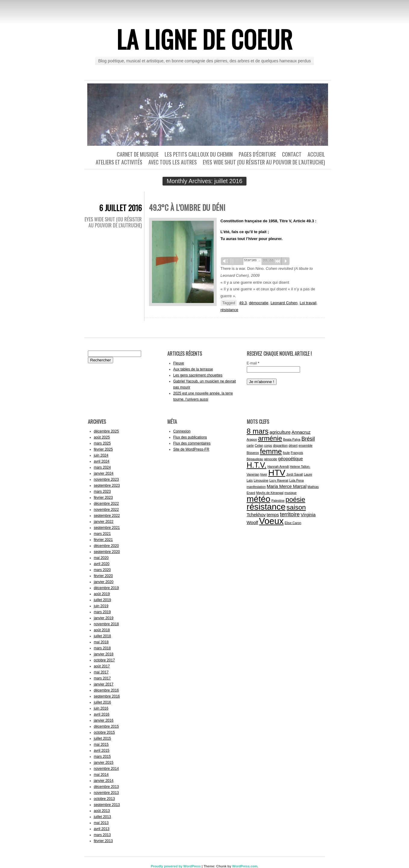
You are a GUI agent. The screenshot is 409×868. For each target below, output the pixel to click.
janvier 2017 (104, 684)
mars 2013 (102, 835)
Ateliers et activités (119, 162)
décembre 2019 (106, 588)
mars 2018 (102, 648)
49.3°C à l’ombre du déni (187, 207)
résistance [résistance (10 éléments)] (266, 507)
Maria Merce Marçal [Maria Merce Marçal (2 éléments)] (287, 486)
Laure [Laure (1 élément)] (308, 474)
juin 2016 (101, 708)
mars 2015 (102, 757)
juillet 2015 (102, 738)
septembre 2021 (107, 528)
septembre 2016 (107, 696)
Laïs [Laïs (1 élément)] (250, 480)
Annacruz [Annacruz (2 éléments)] (301, 432)
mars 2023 (102, 492)
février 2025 (103, 449)
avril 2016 (102, 714)
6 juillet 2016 (121, 208)
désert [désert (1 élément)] (293, 445)
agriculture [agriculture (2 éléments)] (280, 432)
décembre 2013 (106, 787)
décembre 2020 (106, 546)
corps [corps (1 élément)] (268, 445)
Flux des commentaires (192, 443)
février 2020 (103, 576)
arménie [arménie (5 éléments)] (270, 438)
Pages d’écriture (257, 154)
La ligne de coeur (204, 39)
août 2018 (102, 630)
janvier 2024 (104, 473)
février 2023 (103, 498)
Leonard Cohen (284, 303)
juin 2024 (101, 455)
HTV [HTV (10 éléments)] (277, 473)
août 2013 (102, 811)
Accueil (316, 154)
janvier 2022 (104, 522)
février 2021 (103, 540)
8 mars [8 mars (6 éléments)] (258, 431)
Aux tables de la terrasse (193, 369)
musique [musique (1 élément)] (290, 493)
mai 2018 (101, 642)
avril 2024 (102, 461)
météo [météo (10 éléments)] (259, 499)
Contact (292, 154)
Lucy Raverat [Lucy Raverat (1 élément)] (279, 480)
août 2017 (102, 666)
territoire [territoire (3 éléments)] (290, 514)
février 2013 (103, 841)
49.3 (243, 303)
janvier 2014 (104, 781)
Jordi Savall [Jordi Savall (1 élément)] (294, 474)
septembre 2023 (107, 486)
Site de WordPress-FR (191, 449)
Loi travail (308, 303)
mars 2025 (102, 443)
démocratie (259, 303)
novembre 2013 (106, 793)
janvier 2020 (104, 582)
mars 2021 (102, 534)
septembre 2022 (107, 516)
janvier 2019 (104, 618)
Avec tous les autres (173, 162)
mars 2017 (102, 678)
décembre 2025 (106, 431)
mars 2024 (102, 467)
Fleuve (179, 363)
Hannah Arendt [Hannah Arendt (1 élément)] (278, 467)
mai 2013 (101, 823)
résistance (229, 310)
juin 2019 (101, 606)
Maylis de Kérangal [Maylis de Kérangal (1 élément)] (270, 493)
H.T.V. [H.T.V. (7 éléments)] (257, 465)
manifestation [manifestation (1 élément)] (256, 487)
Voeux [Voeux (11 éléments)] (271, 521)
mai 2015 (101, 745)
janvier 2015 (104, 763)
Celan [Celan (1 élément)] (259, 445)
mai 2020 (101, 558)
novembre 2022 (106, 510)
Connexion (182, 431)
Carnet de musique (138, 154)
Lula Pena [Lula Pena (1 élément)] (296, 480)
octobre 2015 (104, 732)
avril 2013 (102, 829)
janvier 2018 (104, 654)
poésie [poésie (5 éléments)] (295, 500)
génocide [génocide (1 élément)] (270, 459)
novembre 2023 (106, 479)
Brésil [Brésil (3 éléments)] (308, 439)
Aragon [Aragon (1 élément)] (252, 439)
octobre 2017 (104, 660)
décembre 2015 (106, 726)
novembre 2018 (106, 624)
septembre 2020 (107, 552)
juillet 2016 (102, 702)
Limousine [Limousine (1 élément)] (261, 480)
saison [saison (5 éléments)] (296, 507)
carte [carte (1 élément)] (250, 445)
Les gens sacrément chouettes (198, 375)
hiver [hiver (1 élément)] (264, 474)
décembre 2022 (106, 504)
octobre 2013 (104, 799)
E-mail (253, 363)
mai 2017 (101, 672)
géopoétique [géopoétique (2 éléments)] (290, 459)
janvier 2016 (104, 720)
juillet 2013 (102, 817)
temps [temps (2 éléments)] (273, 515)
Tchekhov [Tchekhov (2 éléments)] (256, 515)
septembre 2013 (107, 805)
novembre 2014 (106, 769)
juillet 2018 (102, 636)
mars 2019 (102, 612)
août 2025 (102, 437)
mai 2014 (101, 775)
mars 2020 (102, 570)
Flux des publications (190, 437)
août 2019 (102, 594)
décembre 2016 (106, 690)
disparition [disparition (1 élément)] (280, 445)
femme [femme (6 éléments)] (271, 451)
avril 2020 (102, 564)
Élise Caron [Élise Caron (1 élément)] (293, 523)
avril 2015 (102, 751)
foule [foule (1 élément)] (286, 453)
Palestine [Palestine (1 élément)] (278, 501)
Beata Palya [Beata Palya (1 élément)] (292, 439)
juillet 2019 (102, 600)
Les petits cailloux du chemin (199, 154)
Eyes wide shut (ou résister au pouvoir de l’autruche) (264, 162)
